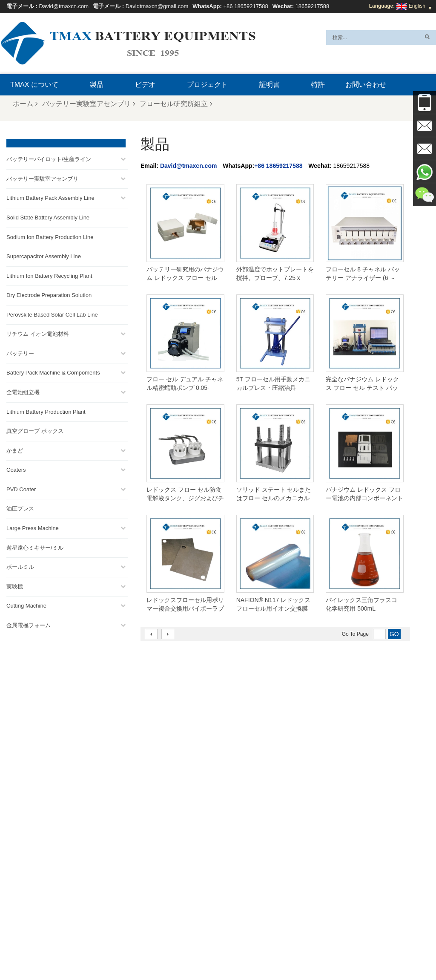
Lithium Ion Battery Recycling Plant (49, 274)
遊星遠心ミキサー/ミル (35, 546)
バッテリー (20, 352)
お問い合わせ (366, 85)
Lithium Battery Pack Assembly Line (50, 197)
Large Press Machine (33, 526)
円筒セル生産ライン (232, 830)
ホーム (25, 104)
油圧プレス (20, 507)
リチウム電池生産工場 (235, 851)
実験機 (15, 585)
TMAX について (34, 85)
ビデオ (145, 85)
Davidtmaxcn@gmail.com (157, 6)
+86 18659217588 (245, 6)
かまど (15, 449)
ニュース (137, 953)
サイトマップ (175, 953)
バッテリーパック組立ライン (243, 810)
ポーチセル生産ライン (235, 800)
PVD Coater (21, 488)
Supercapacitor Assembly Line (44, 255)
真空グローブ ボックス (35, 429)
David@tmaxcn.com (64, 6)
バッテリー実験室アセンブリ (89, 104)
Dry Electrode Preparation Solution (49, 294)
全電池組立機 (23, 391)
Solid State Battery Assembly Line (48, 216)
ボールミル (20, 565)
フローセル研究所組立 (176, 104)
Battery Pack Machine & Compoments (53, 371)
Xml (206, 953)
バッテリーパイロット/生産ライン (49, 158)
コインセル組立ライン (235, 820)
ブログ (341, 953)
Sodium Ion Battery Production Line (50, 235)
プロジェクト (207, 85)
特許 (318, 85)
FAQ (275, 953)
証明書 (270, 85)
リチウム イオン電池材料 (38, 333)
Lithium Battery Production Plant (46, 410)
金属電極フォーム (29, 624)
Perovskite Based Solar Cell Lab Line (52, 313)
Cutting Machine (26, 604)
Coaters (16, 468)
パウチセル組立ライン (235, 841)
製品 (97, 85)
